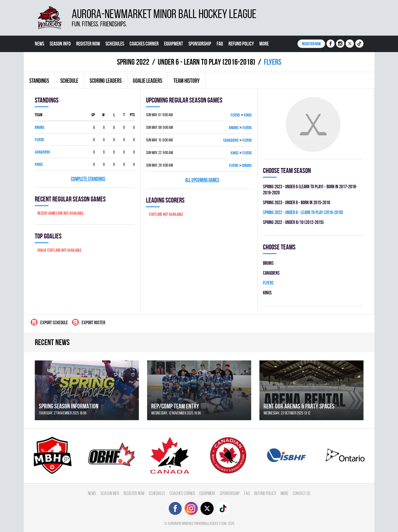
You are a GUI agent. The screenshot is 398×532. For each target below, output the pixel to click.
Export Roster (89, 322)
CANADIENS (42, 152)
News (39, 44)
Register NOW (311, 44)
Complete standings (88, 179)
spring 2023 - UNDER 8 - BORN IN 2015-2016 (297, 202)
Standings (39, 81)
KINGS (39, 164)
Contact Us (45, 60)
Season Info (60, 44)
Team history (187, 81)
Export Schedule (49, 322)
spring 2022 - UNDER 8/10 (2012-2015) (293, 222)
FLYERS (39, 140)
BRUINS (40, 127)
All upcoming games (202, 180)
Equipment (174, 44)
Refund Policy (241, 44)
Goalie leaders (148, 81)
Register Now (88, 44)
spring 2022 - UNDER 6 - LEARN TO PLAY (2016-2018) (303, 212)
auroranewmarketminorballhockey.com (197, 523)
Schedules (115, 44)
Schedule (69, 81)
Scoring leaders (106, 81)
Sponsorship (200, 44)
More (264, 44)
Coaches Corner (144, 44)
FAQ (220, 44)
